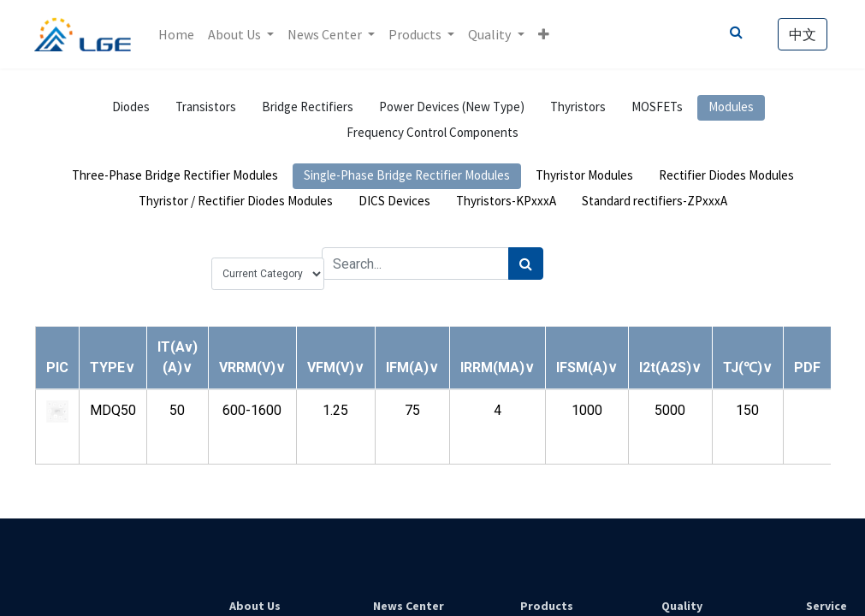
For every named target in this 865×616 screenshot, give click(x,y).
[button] (544, 34)
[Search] (526, 264)
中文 (803, 34)
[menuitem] (176, 34)
